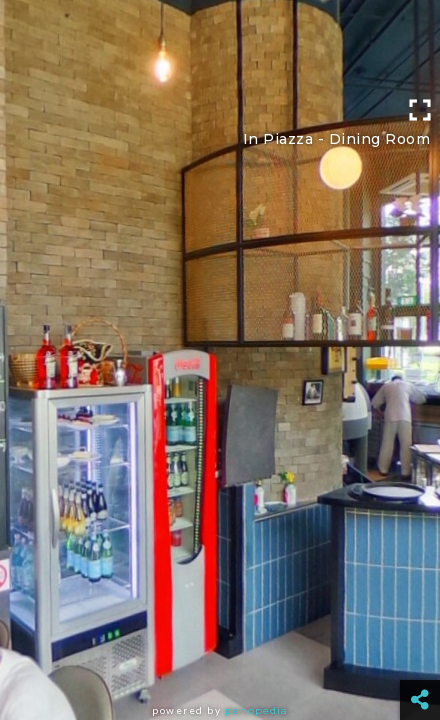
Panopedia (256, 710)
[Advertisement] (220, 45)
